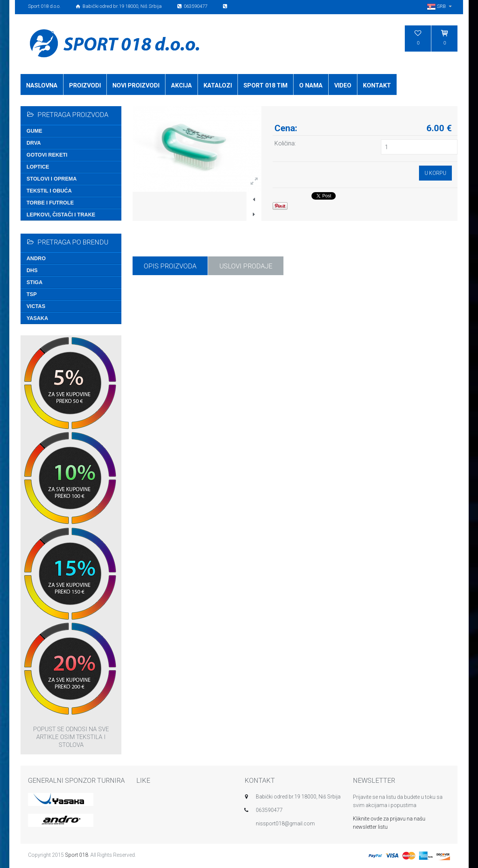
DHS (32, 270)
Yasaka (37, 318)
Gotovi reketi (47, 155)
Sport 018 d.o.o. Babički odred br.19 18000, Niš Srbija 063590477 (128, 6)
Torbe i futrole (50, 203)
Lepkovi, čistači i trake (61, 215)
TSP (32, 294)
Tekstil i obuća (49, 191)
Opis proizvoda (170, 266)
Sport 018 (77, 855)
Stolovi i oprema (52, 179)
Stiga (35, 282)
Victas (36, 306)
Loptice (38, 167)
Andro (36, 258)
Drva (34, 143)
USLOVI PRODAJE (246, 266)
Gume (34, 131)
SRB (440, 6)
